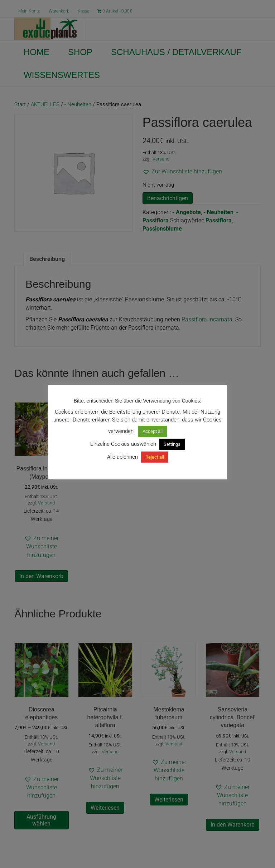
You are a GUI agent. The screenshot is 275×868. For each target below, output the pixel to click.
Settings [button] (172, 444)
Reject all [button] (155, 457)
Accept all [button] (153, 431)
